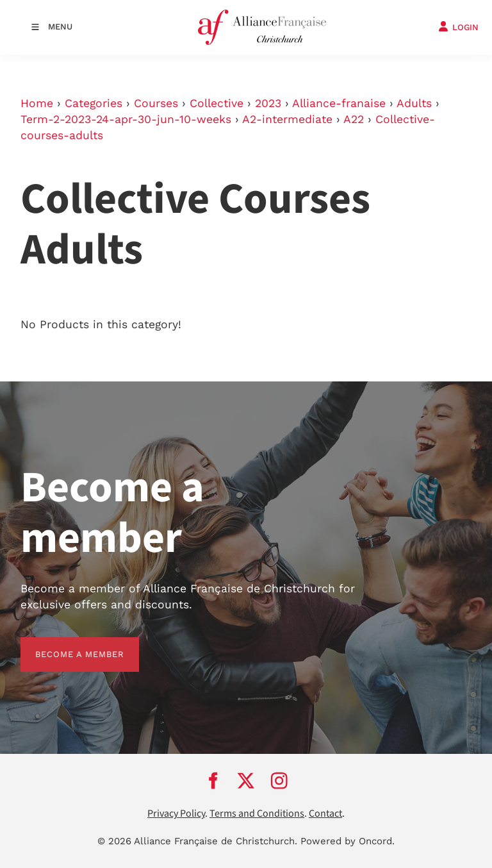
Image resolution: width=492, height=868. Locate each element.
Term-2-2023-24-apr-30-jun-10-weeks (126, 119)
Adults (414, 103)
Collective (217, 103)
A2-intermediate (287, 119)
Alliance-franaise (339, 103)
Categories (94, 103)
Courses (156, 103)
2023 (268, 103)
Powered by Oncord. (348, 841)
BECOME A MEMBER (65, 645)
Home (37, 103)
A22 (354, 119)
